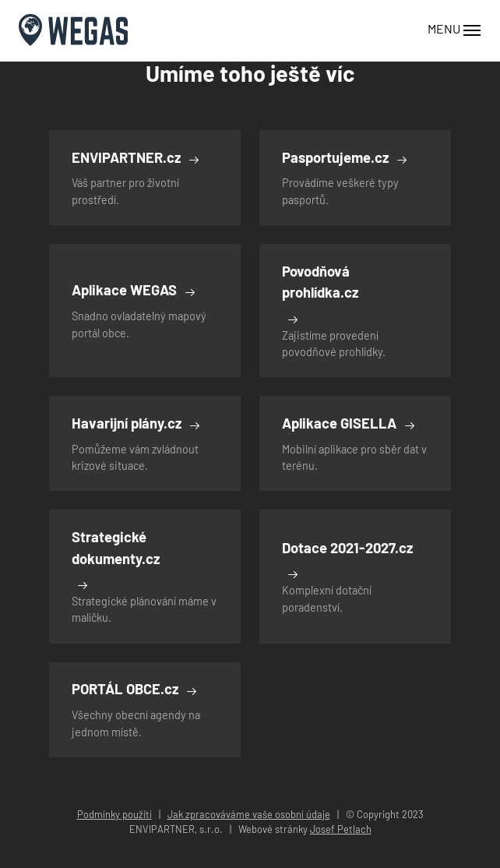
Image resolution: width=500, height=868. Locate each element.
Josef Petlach (341, 829)
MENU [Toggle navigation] (454, 30)
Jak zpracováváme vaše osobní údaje (249, 814)
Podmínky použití (114, 814)
